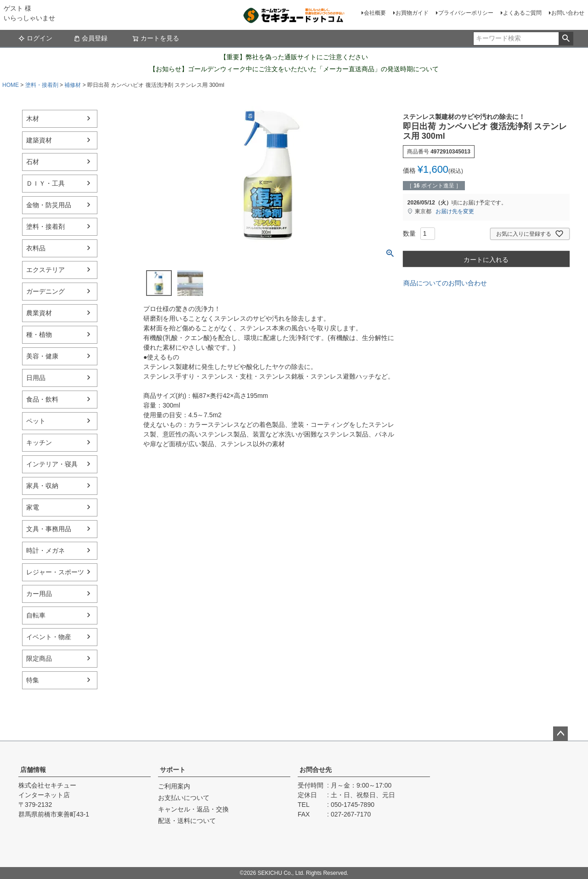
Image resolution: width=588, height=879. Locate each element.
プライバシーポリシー (466, 13)
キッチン (39, 442)
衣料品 (36, 248)
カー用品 (39, 594)
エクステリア (45, 270)
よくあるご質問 (522, 13)
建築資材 (39, 140)
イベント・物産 (49, 637)
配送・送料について (187, 821)
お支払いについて (184, 798)
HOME (11, 85)
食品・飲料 (42, 399)
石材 (33, 162)
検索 (566, 39)
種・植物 (39, 335)
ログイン (35, 38)
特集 (33, 680)
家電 (33, 507)
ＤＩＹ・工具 (45, 183)
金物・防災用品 (49, 205)
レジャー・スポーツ (55, 572)
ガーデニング (45, 291)
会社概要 (375, 13)
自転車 (36, 615)
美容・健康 (42, 356)
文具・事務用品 (49, 529)
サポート (173, 770)
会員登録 (90, 38)
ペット (36, 421)
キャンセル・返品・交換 (193, 809)
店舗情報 (33, 770)
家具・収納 (42, 486)
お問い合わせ (568, 13)
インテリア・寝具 (52, 464)
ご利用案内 (174, 786)
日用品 (36, 378)
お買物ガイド (412, 13)
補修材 (73, 85)
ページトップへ (560, 734)
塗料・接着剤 (42, 85)
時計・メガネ (45, 550)
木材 (33, 119)
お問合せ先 (316, 770)
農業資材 (39, 313)
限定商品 (39, 658)
